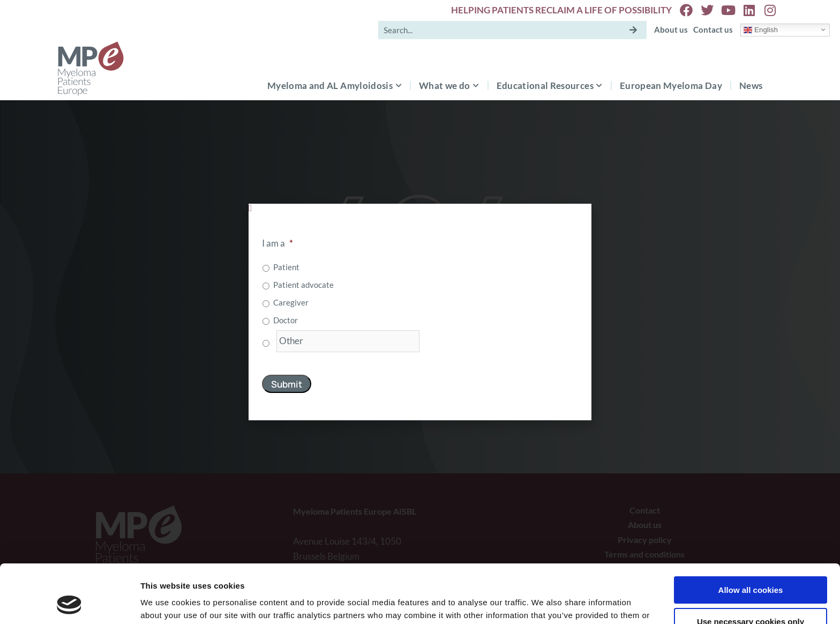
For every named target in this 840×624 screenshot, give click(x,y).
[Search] (633, 30)
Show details (165, 603)
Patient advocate (303, 285)
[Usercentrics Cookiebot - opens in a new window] (69, 603)
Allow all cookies (751, 535)
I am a (277, 243)
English (760, 29)
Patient (286, 267)
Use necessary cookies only (751, 566)
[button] (420, 208)
